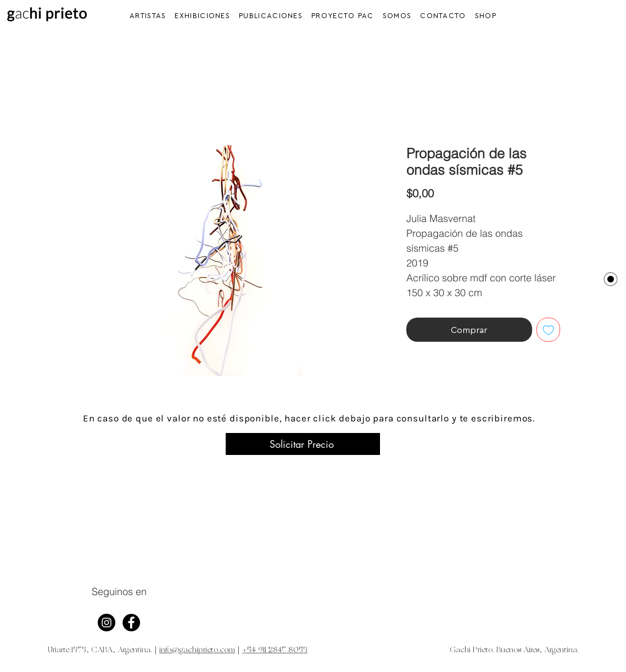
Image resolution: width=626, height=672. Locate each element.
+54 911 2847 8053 (275, 650)
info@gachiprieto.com (197, 650)
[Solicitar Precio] (303, 444)
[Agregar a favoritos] (549, 330)
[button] (202, 16)
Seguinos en (119, 592)
